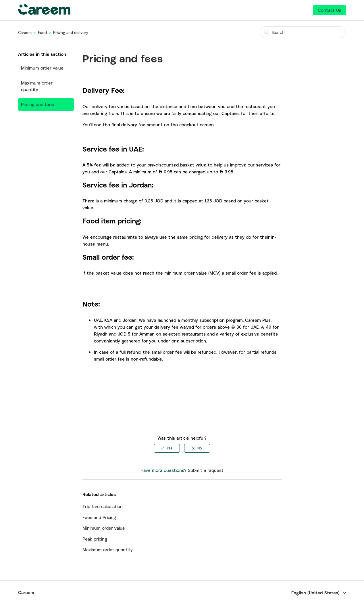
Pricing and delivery (71, 32)
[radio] (167, 448)
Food (42, 32)
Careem (25, 32)
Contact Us (330, 10)
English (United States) (316, 593)
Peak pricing (95, 539)
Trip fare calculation (103, 506)
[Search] (303, 32)
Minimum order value (42, 68)
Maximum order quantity (37, 86)
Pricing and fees (37, 104)
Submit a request (206, 470)
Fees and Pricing (99, 517)
